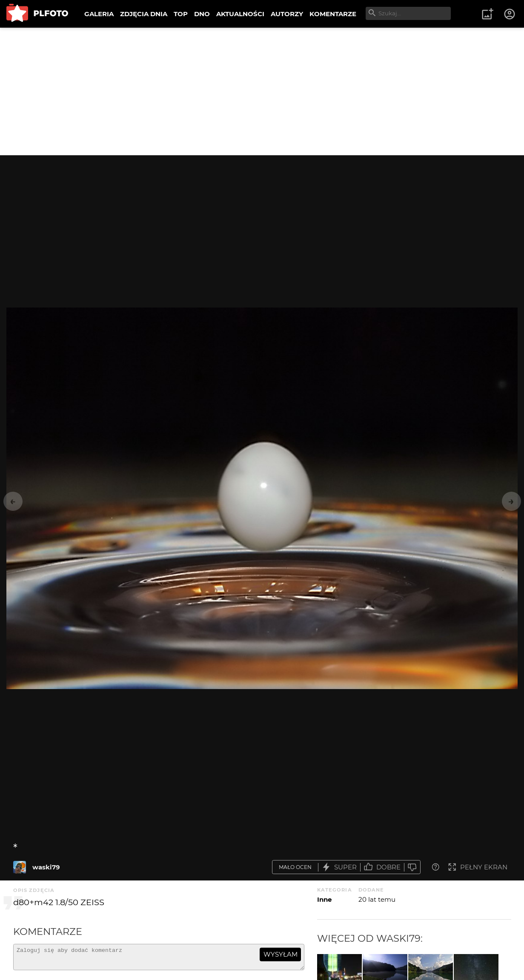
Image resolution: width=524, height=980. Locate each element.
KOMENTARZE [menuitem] (333, 14)
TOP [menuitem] (181, 14)
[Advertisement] (262, 91)
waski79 (46, 867)
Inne (324, 899)
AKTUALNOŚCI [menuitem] (240, 14)
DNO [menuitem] (202, 14)
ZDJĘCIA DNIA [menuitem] (144, 14)
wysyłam (281, 954)
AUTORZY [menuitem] (287, 14)
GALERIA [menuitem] (99, 14)
